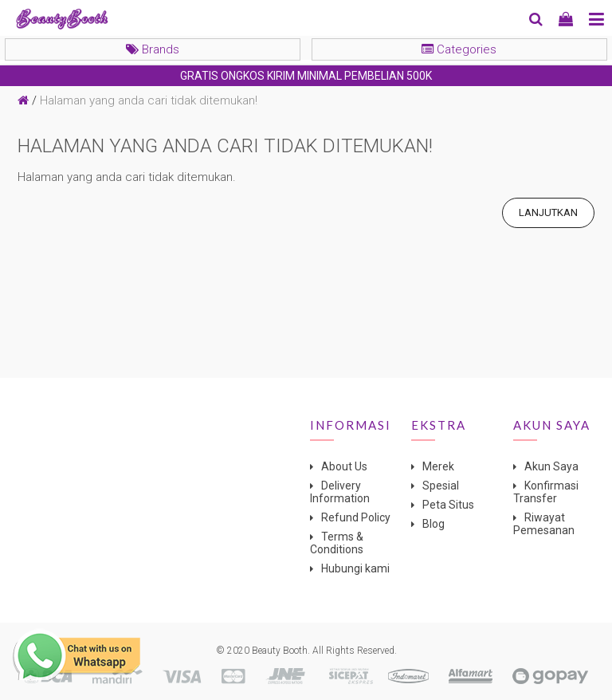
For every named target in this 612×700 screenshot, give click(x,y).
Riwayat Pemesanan (544, 524)
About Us (344, 466)
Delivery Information (340, 492)
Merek (438, 466)
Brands (153, 49)
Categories (459, 49)
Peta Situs (448, 505)
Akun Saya (551, 466)
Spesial (441, 486)
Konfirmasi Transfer (546, 492)
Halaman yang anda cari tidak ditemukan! (149, 100)
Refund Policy (356, 517)
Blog (433, 524)
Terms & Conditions (337, 543)
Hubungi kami (355, 568)
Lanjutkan (548, 212)
